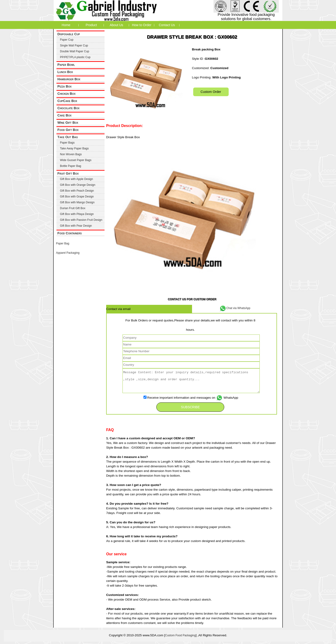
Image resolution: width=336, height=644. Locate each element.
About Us (116, 25)
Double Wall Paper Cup (75, 51)
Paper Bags (67, 143)
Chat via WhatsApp (235, 308)
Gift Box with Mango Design (77, 202)
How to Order (142, 25)
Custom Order (211, 92)
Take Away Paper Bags (74, 148)
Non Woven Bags (71, 154)
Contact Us (167, 25)
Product (91, 25)
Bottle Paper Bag (71, 166)
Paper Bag (63, 243)
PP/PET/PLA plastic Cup (75, 57)
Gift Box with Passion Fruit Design (81, 220)
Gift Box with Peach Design (77, 191)
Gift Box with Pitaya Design (77, 214)
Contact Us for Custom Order (192, 299)
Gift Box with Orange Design (78, 185)
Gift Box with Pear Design (76, 226)
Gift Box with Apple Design (76, 179)
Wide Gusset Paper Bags (76, 160)
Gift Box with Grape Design (77, 197)
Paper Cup (67, 40)
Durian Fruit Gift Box (73, 208)
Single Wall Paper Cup (74, 46)
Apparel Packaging (68, 253)
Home (66, 25)
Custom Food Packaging (180, 635)
